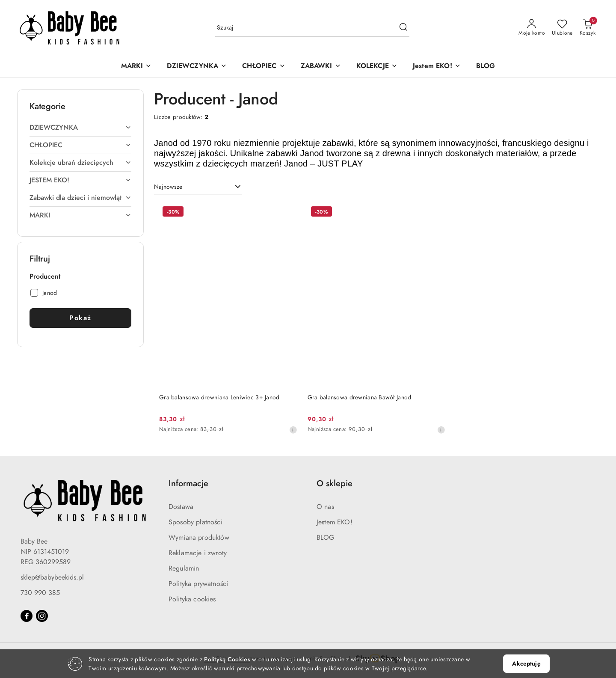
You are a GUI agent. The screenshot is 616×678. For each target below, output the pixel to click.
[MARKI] (136, 67)
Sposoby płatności (195, 522)
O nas (325, 507)
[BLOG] (486, 67)
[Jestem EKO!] (437, 67)
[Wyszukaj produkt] (312, 28)
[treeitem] (80, 128)
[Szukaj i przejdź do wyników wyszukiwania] (403, 28)
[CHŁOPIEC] (264, 67)
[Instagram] (42, 616)
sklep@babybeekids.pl (52, 577)
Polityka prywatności (198, 584)
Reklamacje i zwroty (198, 553)
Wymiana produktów (199, 538)
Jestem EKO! (335, 522)
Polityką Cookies (227, 659)
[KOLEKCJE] (377, 67)
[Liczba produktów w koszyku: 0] (588, 28)
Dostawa (181, 507)
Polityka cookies (192, 599)
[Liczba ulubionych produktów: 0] (562, 28)
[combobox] (198, 187)
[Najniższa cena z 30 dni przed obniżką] (293, 430)
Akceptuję (526, 664)
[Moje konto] (532, 28)
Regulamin (184, 568)
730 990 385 (40, 593)
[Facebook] (27, 616)
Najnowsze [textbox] (168, 187)
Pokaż (80, 318)
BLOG (326, 538)
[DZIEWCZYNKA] (197, 67)
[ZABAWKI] (321, 67)
